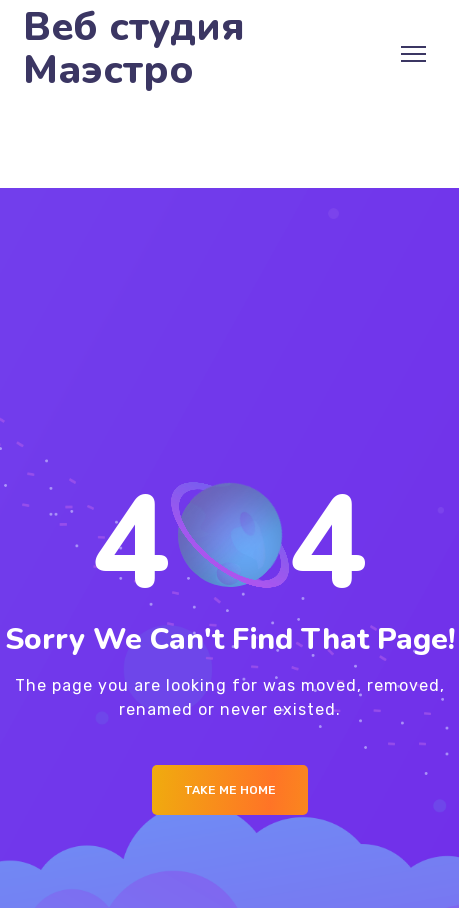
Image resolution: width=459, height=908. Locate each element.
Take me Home (230, 790)
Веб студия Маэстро (134, 49)
